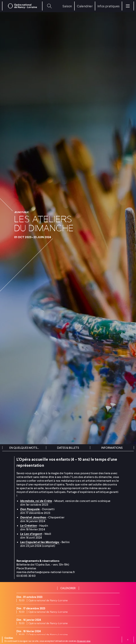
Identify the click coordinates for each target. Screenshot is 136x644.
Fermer (128, 640)
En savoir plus (84, 641)
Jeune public (22, 212)
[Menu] (128, 6)
